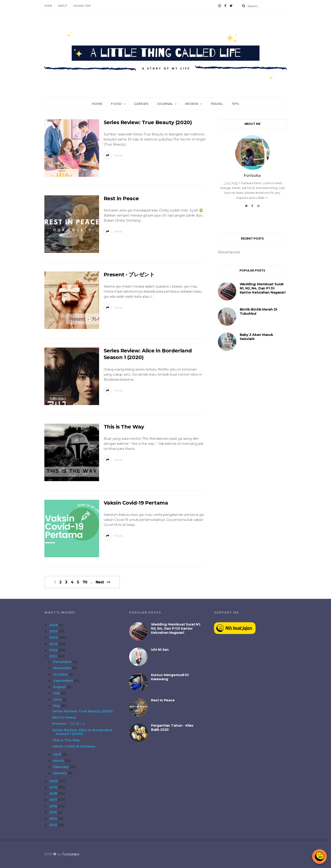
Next (100, 582)
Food (116, 104)
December (63, 662)
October (61, 674)
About (63, 6)
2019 (54, 787)
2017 (54, 800)
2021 (54, 656)
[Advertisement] (252, 435)
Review (192, 104)
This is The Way (124, 427)
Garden (141, 104)
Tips (235, 104)
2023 (54, 644)
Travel (217, 104)
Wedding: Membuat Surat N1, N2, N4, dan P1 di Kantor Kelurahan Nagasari (263, 288)
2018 (54, 794)
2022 (54, 650)
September (64, 681)
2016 (54, 806)
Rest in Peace (121, 198)
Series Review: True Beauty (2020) (148, 122)
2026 (54, 625)
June (58, 700)
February (61, 767)
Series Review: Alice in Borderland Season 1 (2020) (82, 732)
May (57, 706)
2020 (54, 781)
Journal (165, 104)
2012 (54, 825)
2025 (54, 631)
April (58, 754)
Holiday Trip (82, 6)
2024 (54, 637)
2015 (54, 812)
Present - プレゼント (129, 275)
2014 (54, 819)
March (59, 761)
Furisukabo (71, 854)
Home (48, 6)
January (60, 773)
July (57, 693)
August (60, 687)
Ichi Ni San (160, 650)
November (63, 668)
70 (85, 582)
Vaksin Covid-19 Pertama (136, 503)
